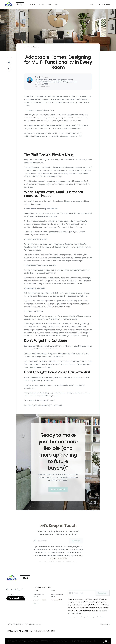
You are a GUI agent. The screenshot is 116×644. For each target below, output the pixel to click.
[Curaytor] (15, 600)
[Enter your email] (53, 541)
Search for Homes (40, 600)
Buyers (42, 4)
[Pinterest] (11, 590)
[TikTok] (22, 590)
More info (92, 641)
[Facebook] (7, 590)
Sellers (33, 4)
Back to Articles (33, 47)
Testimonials (53, 4)
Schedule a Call (56, 600)
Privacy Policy (105, 624)
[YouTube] (15, 590)
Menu (90, 5)
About (36, 591)
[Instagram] (18, 590)
